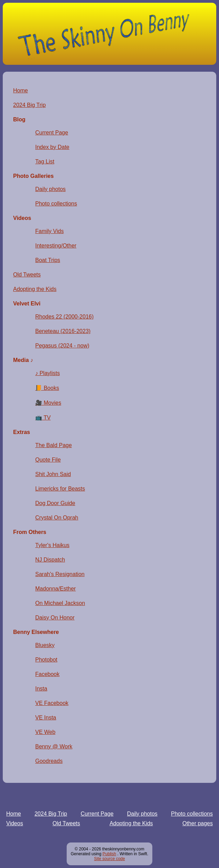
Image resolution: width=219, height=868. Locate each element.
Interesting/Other (56, 246)
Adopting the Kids (131, 823)
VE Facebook (52, 703)
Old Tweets (66, 823)
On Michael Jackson (60, 603)
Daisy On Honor (55, 618)
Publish (109, 854)
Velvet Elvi (27, 304)
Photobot (46, 660)
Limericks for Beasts (60, 489)
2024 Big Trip (51, 814)
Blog (19, 119)
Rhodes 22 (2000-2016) (64, 317)
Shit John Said (53, 474)
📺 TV (43, 418)
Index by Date (52, 147)
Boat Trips (48, 260)
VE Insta (46, 718)
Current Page (97, 814)
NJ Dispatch (50, 560)
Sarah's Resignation (60, 574)
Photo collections (192, 814)
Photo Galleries (33, 176)
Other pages (198, 823)
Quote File (48, 460)
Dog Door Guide (55, 503)
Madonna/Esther (55, 589)
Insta (41, 689)
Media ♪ (23, 360)
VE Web (45, 732)
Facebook (47, 674)
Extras (22, 432)
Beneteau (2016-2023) (63, 331)
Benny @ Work (54, 746)
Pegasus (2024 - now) (62, 346)
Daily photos (142, 814)
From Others (30, 532)
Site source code (109, 859)
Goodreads (49, 761)
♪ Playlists (47, 373)
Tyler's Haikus (52, 545)
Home (14, 814)
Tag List (45, 162)
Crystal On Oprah (57, 518)
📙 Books (47, 388)
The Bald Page (54, 445)
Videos (15, 823)
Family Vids (49, 231)
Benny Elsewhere (36, 632)
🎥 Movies (48, 403)
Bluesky (45, 645)
